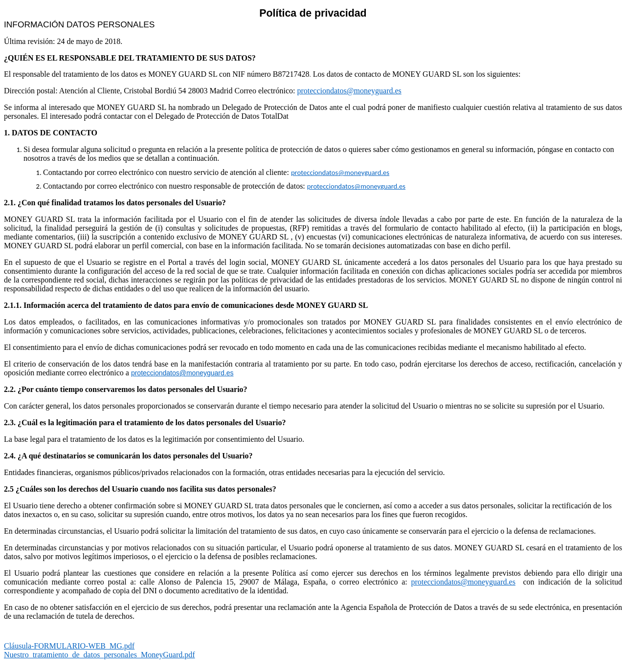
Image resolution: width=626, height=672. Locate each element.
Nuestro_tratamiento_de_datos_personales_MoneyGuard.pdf (100, 655)
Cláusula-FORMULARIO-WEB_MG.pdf (69, 646)
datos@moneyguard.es (356, 173)
